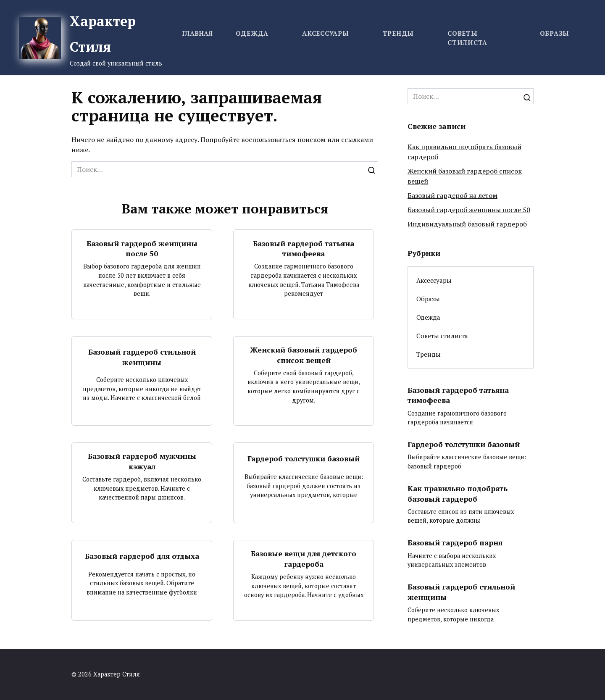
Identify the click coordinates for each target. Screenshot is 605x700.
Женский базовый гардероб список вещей (304, 355)
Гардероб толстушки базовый (304, 459)
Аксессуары (326, 33)
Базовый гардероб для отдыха (142, 556)
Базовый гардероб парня (456, 543)
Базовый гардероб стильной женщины (142, 357)
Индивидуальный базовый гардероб (467, 224)
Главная (197, 33)
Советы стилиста (442, 336)
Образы (555, 33)
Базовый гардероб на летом (452, 195)
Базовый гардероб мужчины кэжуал (142, 461)
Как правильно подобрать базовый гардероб (458, 494)
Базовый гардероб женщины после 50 (142, 248)
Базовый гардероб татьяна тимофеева (304, 248)
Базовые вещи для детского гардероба (304, 559)
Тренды (399, 33)
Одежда (252, 33)
